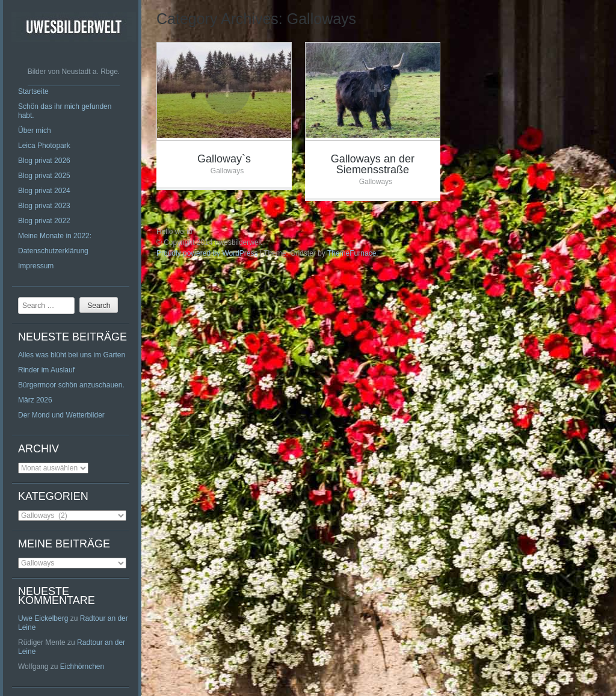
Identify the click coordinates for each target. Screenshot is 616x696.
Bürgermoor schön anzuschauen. (71, 385)
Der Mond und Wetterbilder (61, 415)
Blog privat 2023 (44, 206)
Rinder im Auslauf (46, 370)
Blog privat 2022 (44, 221)
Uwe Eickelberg (43, 618)
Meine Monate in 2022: (55, 236)
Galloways (227, 171)
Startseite (33, 91)
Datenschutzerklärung (53, 251)
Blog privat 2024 (44, 191)
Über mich (35, 131)
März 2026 (35, 400)
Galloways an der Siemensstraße (373, 164)
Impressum (36, 266)
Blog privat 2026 (44, 161)
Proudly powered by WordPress (207, 253)
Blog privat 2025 (44, 176)
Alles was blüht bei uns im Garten (72, 355)
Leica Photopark (44, 146)
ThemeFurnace (352, 253)
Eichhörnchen (82, 667)
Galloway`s (224, 159)
